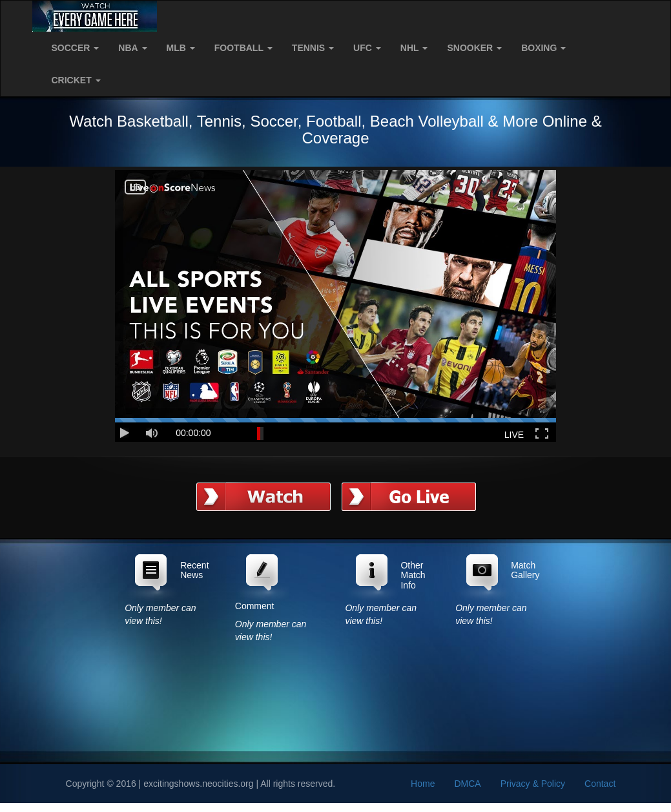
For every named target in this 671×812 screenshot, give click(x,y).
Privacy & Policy (533, 784)
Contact (600, 784)
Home (423, 784)
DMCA (467, 784)
